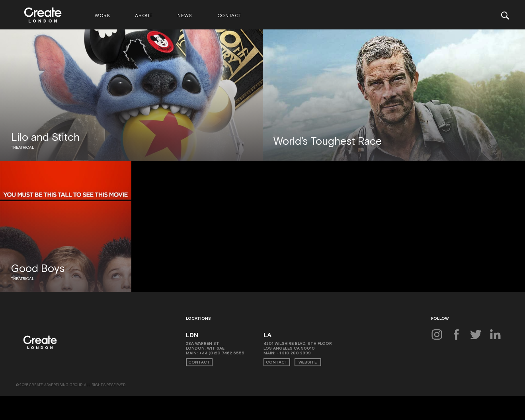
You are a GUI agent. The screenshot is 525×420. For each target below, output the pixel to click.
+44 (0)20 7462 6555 (222, 353)
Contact (229, 16)
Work (102, 16)
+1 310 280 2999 (294, 353)
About (144, 16)
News (185, 16)
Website (308, 362)
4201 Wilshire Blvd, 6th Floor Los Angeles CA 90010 (298, 346)
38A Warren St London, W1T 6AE (205, 346)
